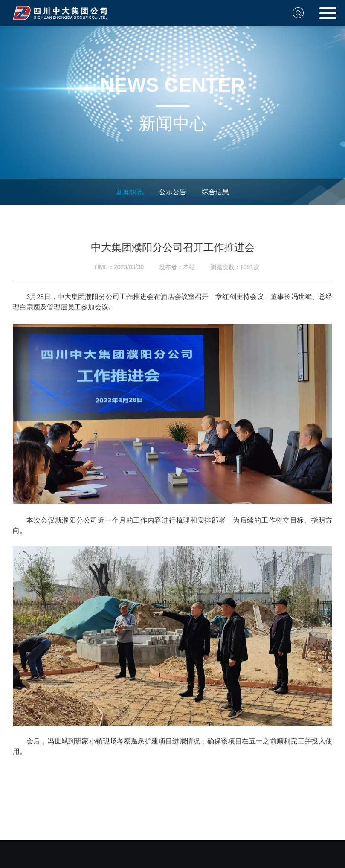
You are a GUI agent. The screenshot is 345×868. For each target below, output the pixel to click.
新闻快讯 (128, 192)
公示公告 (171, 192)
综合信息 (213, 192)
